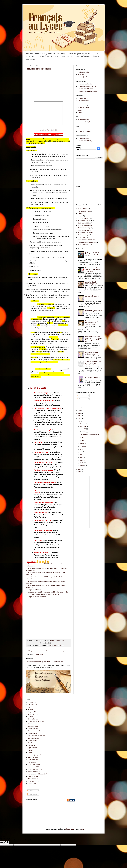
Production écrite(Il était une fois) (87, 242)
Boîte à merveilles (33, 714)
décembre (83, 424)
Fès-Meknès (31, 745)
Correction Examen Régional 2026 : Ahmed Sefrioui (44, 662)
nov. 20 (84, 438)
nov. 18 (84, 440)
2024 (80, 416)
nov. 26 (84, 432)
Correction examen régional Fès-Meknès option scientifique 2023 (93, 363)
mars (82, 460)
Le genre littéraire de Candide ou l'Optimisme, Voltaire (43, 594)
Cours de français (33, 719)
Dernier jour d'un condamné (36, 721)
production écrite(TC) (84, 244)
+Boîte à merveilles (83, 72)
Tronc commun (82, 237)
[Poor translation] (6, 842)
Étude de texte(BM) (83, 223)
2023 (80, 419)
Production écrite (33, 762)
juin (81, 452)
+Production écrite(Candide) (86, 89)
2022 (80, 421)
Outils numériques (33, 760)
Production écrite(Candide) (57, 645)
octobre (82, 444)
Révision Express (33, 779)
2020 (80, 472)
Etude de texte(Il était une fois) (87, 240)
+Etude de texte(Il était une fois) (87, 86)
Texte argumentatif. (33, 781)
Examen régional (83, 209)
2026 (80, 410)
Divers (80, 112)
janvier (82, 466)
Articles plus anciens (65, 651)
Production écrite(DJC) (84, 221)
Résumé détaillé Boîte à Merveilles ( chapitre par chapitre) (92, 254)
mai (81, 455)
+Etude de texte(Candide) (85, 84)
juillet (82, 449)
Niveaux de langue (33, 757)
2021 (80, 469)
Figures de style (32, 748)
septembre (83, 446)
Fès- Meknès (31, 743)
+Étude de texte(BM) (84, 120)
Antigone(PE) (32, 712)
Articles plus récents (32, 651)
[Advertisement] (48, 84)
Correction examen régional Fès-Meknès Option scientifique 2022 (93, 323)
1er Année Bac (32, 702)
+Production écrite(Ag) (84, 131)
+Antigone (81, 74)
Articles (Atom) (39, 654)
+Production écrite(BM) (85, 122)
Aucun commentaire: (32, 643)
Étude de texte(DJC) (84, 218)
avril (81, 457)
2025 (80, 413)
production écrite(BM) (84, 211)
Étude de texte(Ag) (83, 235)
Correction (31, 717)
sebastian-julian (70, 829)
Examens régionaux (83, 108)
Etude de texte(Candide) (85, 225)
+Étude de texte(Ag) (84, 129)
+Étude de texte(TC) (84, 98)
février (82, 463)
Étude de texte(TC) (83, 230)
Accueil (48, 651)
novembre (83, 427)
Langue (80, 110)
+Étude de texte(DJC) (84, 138)
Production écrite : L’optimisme (39, 69)
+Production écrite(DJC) (85, 141)
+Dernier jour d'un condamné (86, 77)
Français (30, 750)
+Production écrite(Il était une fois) (88, 91)
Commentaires (82, 399)
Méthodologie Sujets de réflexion (37, 755)
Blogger (83, 829)
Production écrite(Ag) (84, 228)
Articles (80, 395)
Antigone (30, 709)
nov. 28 (84, 429)
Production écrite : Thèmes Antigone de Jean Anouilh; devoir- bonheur (93, 270)
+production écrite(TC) (84, 101)
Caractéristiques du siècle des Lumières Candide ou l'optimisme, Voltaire (49, 592)
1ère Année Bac (32, 705)
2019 (29, 707)
